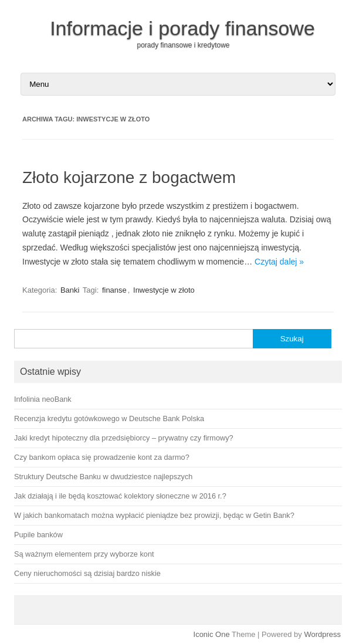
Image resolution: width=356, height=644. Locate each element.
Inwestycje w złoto (164, 290)
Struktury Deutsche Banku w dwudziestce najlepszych (103, 477)
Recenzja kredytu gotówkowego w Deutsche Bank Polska (109, 418)
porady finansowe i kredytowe (183, 45)
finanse (114, 290)
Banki (70, 290)
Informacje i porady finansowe (182, 28)
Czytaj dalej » (279, 262)
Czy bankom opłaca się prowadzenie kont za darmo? (102, 457)
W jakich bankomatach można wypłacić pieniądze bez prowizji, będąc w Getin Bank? (154, 515)
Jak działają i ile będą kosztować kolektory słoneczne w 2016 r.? (120, 496)
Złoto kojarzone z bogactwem (129, 177)
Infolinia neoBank (43, 399)
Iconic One (212, 634)
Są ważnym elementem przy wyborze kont (84, 554)
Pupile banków (38, 535)
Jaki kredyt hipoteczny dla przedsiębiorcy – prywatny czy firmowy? (124, 438)
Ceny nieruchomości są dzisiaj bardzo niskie (87, 573)
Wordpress (322, 634)
